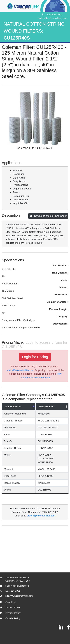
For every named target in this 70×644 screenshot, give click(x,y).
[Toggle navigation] (62, 6)
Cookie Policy (13, 618)
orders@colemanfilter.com (52, 18)
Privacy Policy (13, 613)
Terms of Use (13, 607)
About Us (10, 602)
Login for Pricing (35, 357)
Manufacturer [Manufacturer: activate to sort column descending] (13, 407)
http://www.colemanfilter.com (19, 596)
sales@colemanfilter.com (17, 586)
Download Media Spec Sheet (48, 216)
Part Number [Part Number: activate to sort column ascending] (49, 407)
